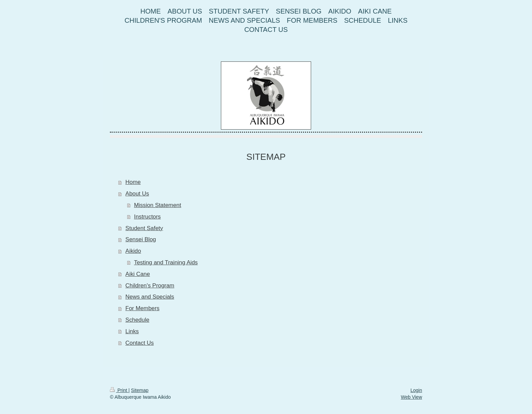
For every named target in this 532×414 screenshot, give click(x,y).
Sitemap (140, 390)
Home (133, 182)
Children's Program (150, 286)
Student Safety (144, 228)
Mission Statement (158, 205)
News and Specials (150, 297)
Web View (411, 397)
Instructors (147, 217)
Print (119, 390)
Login (416, 390)
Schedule (137, 320)
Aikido (133, 251)
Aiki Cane (138, 274)
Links (132, 331)
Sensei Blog (141, 239)
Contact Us (140, 343)
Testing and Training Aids (166, 262)
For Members (142, 308)
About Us (137, 194)
